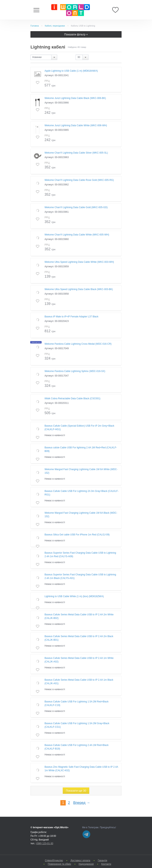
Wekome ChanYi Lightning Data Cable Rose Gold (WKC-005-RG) (79, 180)
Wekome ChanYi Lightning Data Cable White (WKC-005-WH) (77, 235)
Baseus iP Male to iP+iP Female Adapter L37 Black (71, 317)
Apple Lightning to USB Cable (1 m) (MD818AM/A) (71, 71)
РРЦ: (47, 81)
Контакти (106, 864)
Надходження (86, 864)
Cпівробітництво (54, 860)
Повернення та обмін (59, 864)
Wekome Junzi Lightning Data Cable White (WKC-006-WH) (76, 125)
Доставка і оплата (80, 860)
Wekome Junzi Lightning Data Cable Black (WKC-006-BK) (75, 98)
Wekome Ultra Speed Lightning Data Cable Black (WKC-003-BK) (79, 289)
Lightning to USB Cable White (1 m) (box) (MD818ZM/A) (74, 596)
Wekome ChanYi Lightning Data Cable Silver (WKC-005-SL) (76, 153)
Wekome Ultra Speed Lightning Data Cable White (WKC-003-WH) (79, 262)
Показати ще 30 (76, 791)
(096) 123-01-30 (45, 843)
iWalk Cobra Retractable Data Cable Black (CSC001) (72, 398)
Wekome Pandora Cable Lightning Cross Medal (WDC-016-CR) (78, 344)
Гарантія (102, 860)
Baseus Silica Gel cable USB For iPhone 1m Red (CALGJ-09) (77, 535)
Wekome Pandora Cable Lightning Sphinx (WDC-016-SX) (75, 371)
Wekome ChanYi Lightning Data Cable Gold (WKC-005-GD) (76, 207)
